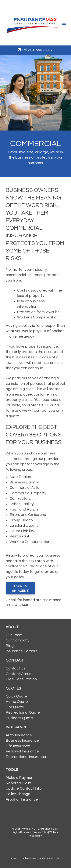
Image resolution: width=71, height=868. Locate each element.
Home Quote (17, 702)
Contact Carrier (19, 674)
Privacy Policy (40, 832)
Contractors (20, 499)
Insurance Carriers (21, 651)
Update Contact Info (24, 788)
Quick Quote (16, 696)
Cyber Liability (22, 504)
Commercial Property (28, 493)
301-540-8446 (17, 605)
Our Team (14, 635)
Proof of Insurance (22, 799)
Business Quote (19, 718)
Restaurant (19, 536)
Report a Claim (19, 783)
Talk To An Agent (20, 588)
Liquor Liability (22, 531)
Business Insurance (22, 741)
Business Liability (24, 482)
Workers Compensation (30, 542)
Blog (10, 646)
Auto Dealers (21, 477)
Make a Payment (20, 778)
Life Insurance (18, 746)
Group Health (21, 520)
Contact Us (16, 668)
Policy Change (18, 794)
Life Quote (15, 707)
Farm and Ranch (24, 509)
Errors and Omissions (28, 515)
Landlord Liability (24, 525)
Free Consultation (21, 679)
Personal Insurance (22, 751)
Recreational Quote (23, 712)
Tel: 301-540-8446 (35, 50)
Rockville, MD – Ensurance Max (38, 829)
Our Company (18, 640)
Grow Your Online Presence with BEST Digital (35, 859)
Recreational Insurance (26, 757)
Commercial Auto (24, 488)
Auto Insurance (19, 735)
